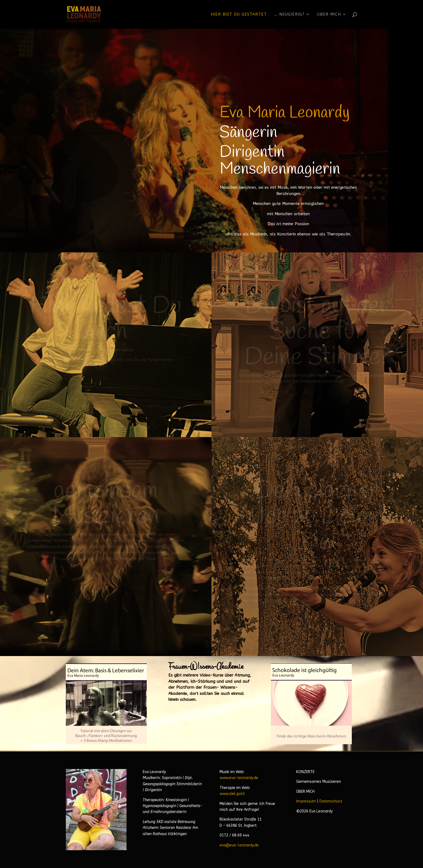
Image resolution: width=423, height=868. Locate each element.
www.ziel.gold (232, 794)
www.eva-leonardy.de (239, 778)
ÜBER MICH (305, 792)
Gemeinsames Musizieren (319, 782)
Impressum (306, 801)
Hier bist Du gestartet (239, 15)
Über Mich (329, 15)
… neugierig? (289, 15)
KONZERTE (305, 772)
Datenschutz (331, 801)
